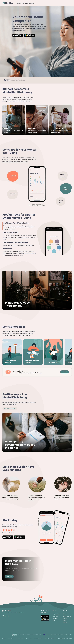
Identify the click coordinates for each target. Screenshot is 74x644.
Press (65, 620)
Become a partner (67, 616)
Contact (65, 622)
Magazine (55, 618)
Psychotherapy (57, 614)
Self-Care (55, 616)
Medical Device (29, 639)
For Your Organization (28, 3)
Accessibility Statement (49, 639)
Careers (65, 614)
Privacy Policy (11, 639)
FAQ (54, 620)
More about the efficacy (10, 408)
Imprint (4, 639)
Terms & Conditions (20, 639)
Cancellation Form (39, 639)
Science (19, 3)
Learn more (65, 372)
